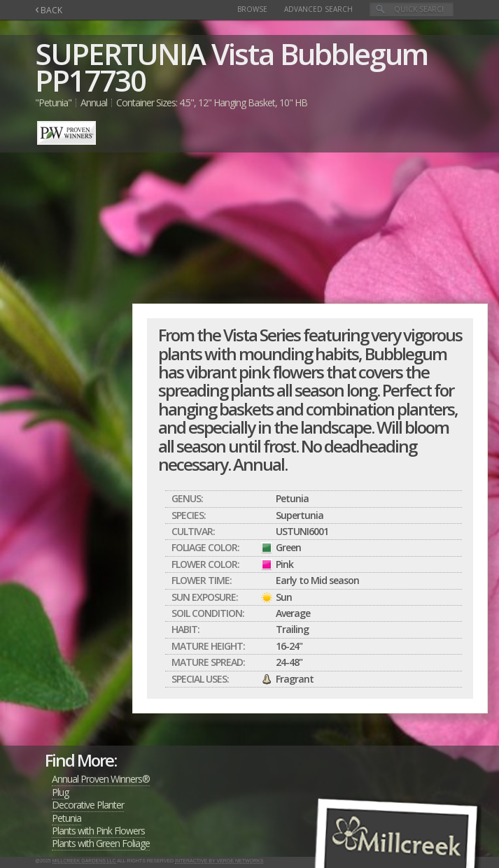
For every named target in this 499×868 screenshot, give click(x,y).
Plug (60, 792)
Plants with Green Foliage (101, 843)
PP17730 (90, 80)
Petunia (66, 818)
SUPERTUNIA (120, 54)
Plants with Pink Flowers (98, 831)
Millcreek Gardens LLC (84, 861)
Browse (252, 9)
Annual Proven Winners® (101, 779)
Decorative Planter (88, 805)
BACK (49, 10)
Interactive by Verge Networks (219, 861)
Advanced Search (318, 9)
